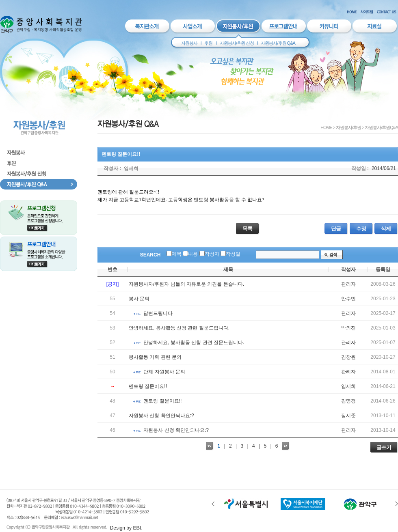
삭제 (386, 229)
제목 (177, 254)
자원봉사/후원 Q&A (278, 43)
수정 (361, 229)
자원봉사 (189, 43)
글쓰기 (384, 447)
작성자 (212, 254)
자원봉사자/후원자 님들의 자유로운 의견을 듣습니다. (186, 284)
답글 (336, 229)
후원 (208, 43)
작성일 (233, 254)
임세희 (131, 168)
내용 (193, 254)
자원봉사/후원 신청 (237, 43)
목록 (247, 229)
